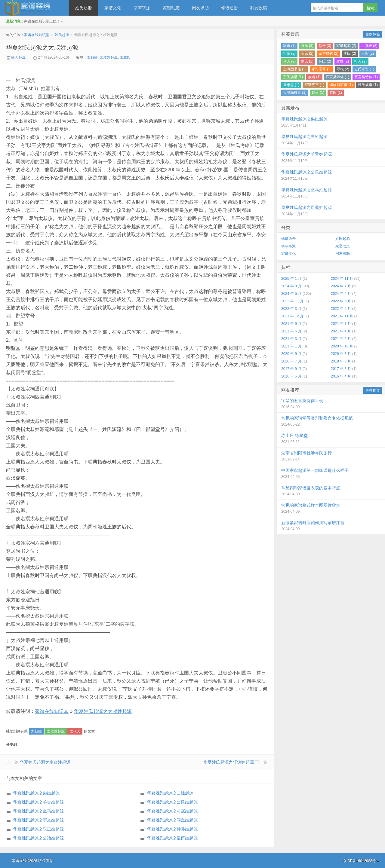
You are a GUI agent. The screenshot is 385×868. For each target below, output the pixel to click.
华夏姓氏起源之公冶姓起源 (38, 838)
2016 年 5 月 (291, 376)
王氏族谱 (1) (293, 77)
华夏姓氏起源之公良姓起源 (172, 802)
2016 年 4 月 (341, 376)
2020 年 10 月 (342, 346)
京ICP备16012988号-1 (361, 861)
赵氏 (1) (336, 93)
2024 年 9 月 (291, 286)
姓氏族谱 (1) (368, 85)
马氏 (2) (289, 61)
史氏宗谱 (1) (364, 69)
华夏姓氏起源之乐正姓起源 (38, 829)
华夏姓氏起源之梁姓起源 (36, 793)
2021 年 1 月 (291, 346)
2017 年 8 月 (341, 369)
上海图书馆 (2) (295, 69)
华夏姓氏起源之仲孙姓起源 (172, 829)
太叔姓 (92, 57)
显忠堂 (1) (291, 85)
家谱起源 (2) (346, 46)
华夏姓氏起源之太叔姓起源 (42, 47)
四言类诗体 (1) (337, 77)
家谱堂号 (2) (322, 69)
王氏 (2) (368, 53)
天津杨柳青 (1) (295, 93)
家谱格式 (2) (328, 53)
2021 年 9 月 (291, 324)
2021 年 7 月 (341, 324)
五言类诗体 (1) (366, 77)
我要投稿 (259, 8)
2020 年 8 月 (341, 354)
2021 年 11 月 (342, 316)
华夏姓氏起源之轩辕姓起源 (229, 762)
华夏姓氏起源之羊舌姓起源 (38, 802)
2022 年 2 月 (341, 309)
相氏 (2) (360, 61)
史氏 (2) (307, 61)
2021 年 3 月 (291, 339)
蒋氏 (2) (307, 53)
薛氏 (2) (325, 61)
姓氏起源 (84, 8)
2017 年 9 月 (291, 369)
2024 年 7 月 (341, 286)
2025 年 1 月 (291, 279)
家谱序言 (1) (314, 85)
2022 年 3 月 (291, 309)
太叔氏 (125, 57)
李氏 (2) (350, 53)
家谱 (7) (289, 46)
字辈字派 (142, 8)
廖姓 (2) (343, 61)
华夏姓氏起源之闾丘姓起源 (172, 820)
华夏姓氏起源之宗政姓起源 (45, 762)
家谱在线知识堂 (35, 8)
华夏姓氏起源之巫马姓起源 (38, 811)
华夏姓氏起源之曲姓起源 (170, 793)
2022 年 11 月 (292, 301)
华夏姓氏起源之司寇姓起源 (172, 811)
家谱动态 (171, 8)
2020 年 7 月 (291, 361)
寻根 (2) (343, 69)
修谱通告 (229, 8)
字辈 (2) (289, 53)
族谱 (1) (314, 77)
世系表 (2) (369, 46)
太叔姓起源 (109, 57)
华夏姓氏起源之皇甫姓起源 (172, 838)
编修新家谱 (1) (341, 85)
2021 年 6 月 (291, 331)
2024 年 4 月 (341, 294)
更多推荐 (373, 390)
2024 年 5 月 (291, 294)
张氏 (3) (307, 46)
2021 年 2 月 (341, 339)
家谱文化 (113, 8)
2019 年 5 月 (341, 361)
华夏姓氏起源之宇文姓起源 (38, 820)
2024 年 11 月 (342, 279)
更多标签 (373, 34)
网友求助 (200, 8)
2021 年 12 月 (292, 316)
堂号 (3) (325, 46)
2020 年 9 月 (291, 354)
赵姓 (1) (318, 93)
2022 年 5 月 (341, 301)
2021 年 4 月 (341, 331)
